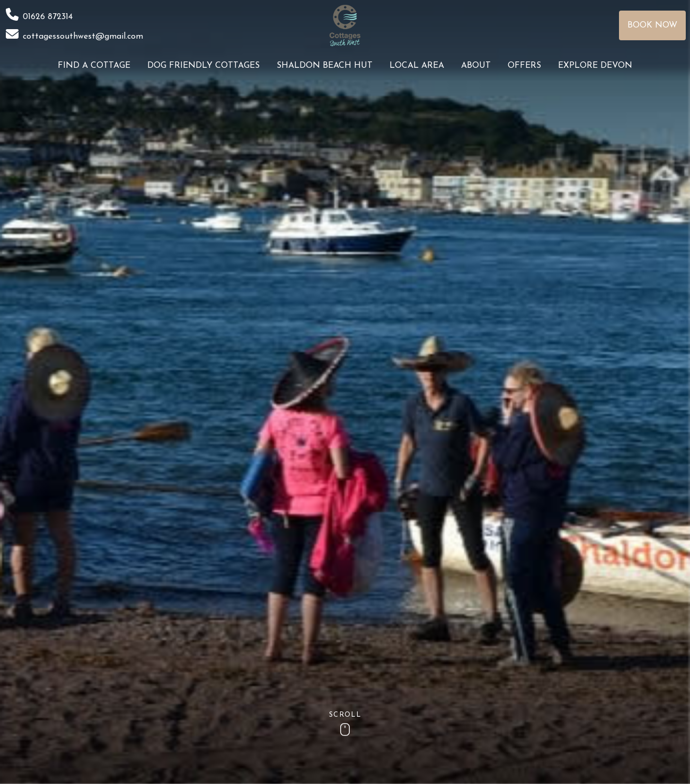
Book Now (652, 25)
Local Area (417, 66)
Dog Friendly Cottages (204, 66)
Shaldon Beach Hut (325, 66)
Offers (524, 66)
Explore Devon (595, 66)
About (476, 66)
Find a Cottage (94, 66)
